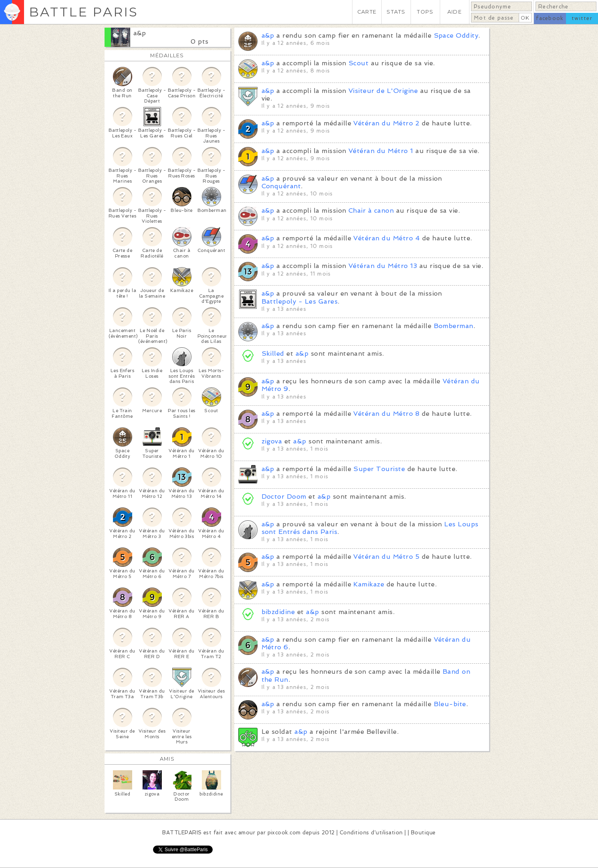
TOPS (425, 12)
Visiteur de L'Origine (383, 91)
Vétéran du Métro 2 (386, 123)
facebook (550, 18)
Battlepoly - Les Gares (300, 301)
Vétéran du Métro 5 (386, 557)
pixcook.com (284, 833)
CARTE (367, 12)
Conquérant (281, 186)
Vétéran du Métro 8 (386, 414)
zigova (272, 441)
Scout (358, 63)
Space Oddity (456, 35)
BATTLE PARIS (84, 12)
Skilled (273, 353)
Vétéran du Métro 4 (387, 238)
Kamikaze (369, 584)
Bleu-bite (450, 704)
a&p (140, 33)
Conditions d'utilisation (371, 833)
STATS (396, 12)
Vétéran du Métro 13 (383, 266)
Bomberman (454, 326)
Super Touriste (379, 469)
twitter (582, 18)
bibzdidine (278, 612)
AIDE (455, 12)
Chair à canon (371, 210)
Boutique (423, 833)
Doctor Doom (284, 496)
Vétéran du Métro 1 (381, 151)
